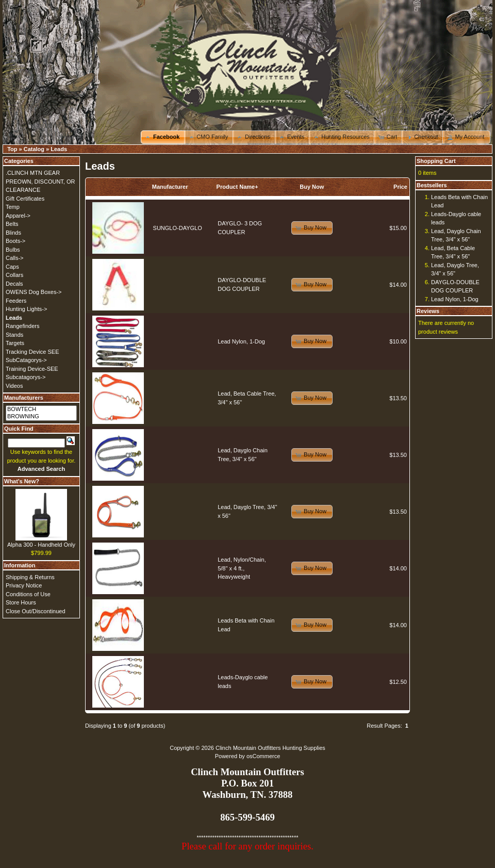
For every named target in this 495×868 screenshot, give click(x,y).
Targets (15, 343)
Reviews (428, 311)
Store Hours (21, 602)
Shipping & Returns (30, 577)
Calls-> (15, 258)
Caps (12, 267)
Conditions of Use (28, 594)
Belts (12, 224)
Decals (14, 284)
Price (400, 187)
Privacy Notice (24, 585)
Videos (14, 386)
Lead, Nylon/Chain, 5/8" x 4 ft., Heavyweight (242, 568)
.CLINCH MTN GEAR (33, 173)
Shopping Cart (436, 161)
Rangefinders (22, 326)
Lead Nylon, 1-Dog (241, 341)
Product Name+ (237, 187)
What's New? (22, 481)
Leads (59, 149)
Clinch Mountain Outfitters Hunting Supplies (270, 748)
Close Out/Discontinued (36, 611)
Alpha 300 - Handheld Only (41, 545)
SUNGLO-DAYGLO (178, 228)
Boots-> (15, 241)
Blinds (13, 233)
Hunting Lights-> (26, 309)
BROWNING (41, 417)
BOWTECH (41, 410)
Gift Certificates (25, 199)
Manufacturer (170, 187)
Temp (13, 207)
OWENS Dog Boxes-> (34, 292)
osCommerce (263, 756)
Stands (14, 335)
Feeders (16, 301)
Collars (14, 275)
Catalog (34, 149)
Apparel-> (18, 216)
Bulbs (13, 250)
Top (12, 149)
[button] (163, 137)
